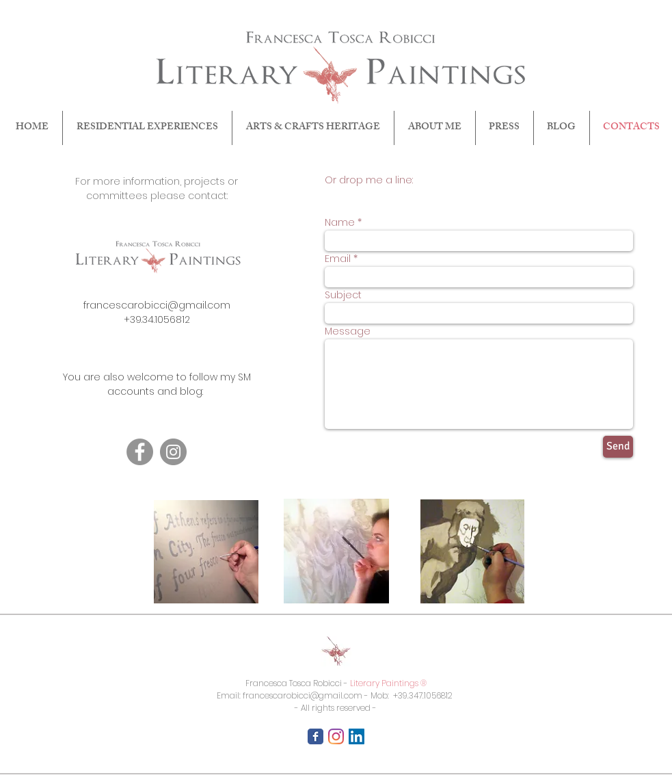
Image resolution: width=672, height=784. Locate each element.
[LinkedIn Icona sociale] (357, 736)
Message (348, 331)
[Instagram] (173, 452)
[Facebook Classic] (315, 736)
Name (340, 222)
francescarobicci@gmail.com (157, 305)
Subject (343, 295)
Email (338, 259)
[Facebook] (140, 452)
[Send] (618, 447)
